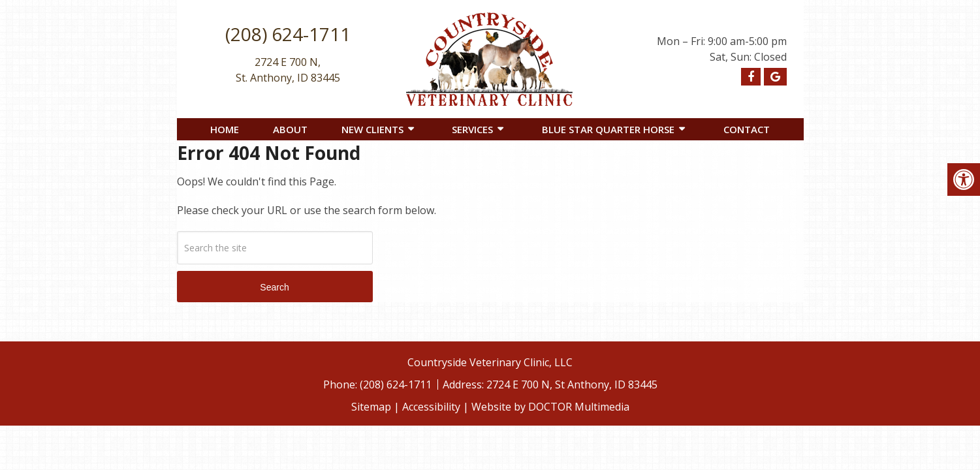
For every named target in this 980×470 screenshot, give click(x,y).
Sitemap (371, 407)
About (290, 129)
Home (225, 129)
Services (472, 129)
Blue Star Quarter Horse (608, 129)
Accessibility (431, 407)
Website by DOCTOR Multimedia (550, 407)
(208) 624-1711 (288, 34)
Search (274, 287)
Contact (747, 129)
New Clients (372, 129)
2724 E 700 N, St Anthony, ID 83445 (572, 384)
